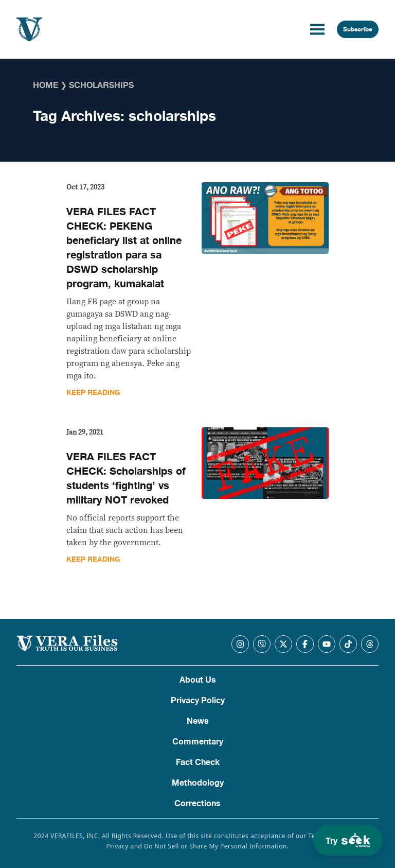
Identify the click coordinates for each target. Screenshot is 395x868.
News (198, 721)
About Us (198, 680)
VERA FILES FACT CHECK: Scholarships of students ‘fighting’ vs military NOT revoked (126, 479)
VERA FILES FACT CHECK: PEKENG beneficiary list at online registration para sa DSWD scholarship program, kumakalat (124, 248)
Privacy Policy (198, 701)
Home (46, 85)
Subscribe (358, 29)
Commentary (198, 742)
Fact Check (198, 762)
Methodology (198, 783)
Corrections (197, 804)
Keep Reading (93, 393)
